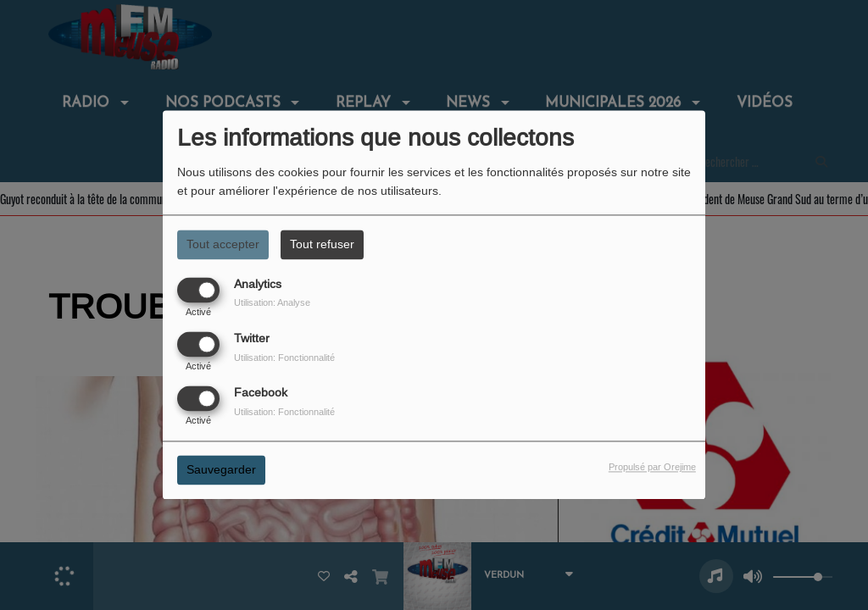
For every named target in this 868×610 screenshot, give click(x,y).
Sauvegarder (221, 470)
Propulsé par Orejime (652, 468)
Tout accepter (223, 244)
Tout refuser (322, 244)
